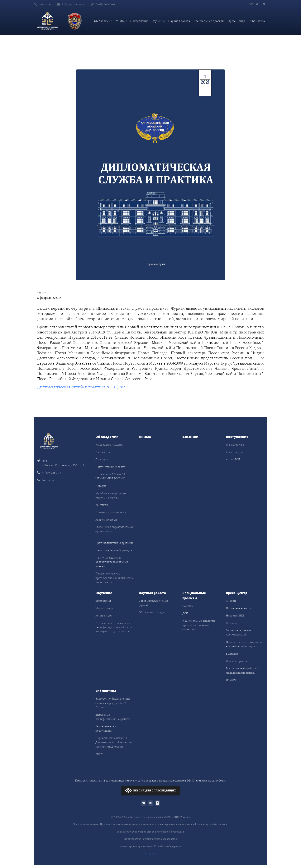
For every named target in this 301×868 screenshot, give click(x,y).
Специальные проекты (209, 21)
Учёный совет (104, 452)
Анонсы (231, 601)
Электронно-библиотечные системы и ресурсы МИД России (113, 703)
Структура (102, 459)
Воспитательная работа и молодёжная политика (242, 670)
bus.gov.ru (150, 854)
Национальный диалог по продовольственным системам (199, 625)
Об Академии (103, 21)
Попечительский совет (110, 467)
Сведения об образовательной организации (115, 529)
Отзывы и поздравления (111, 512)
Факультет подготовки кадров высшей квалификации (244, 644)
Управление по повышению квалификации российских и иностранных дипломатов (114, 627)
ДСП (185, 613)
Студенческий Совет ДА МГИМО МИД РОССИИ (110, 476)
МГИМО (121, 21)
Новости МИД (235, 616)
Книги (99, 754)
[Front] (49, 441)
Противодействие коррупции (114, 543)
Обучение (158, 21)
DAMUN (231, 680)
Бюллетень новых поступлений (107, 728)
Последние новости (239, 608)
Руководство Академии (110, 445)
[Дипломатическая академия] (47, 21)
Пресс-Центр (236, 21)
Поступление (139, 21)
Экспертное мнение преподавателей (239, 632)
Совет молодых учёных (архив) (153, 603)
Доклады (188, 606)
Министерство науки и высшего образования (151, 839)
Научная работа (179, 21)
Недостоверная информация (114, 550)
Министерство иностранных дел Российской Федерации (150, 832)
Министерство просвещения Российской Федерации (150, 846)
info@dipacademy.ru (71, 4)
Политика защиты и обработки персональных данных (112, 562)
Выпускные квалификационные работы (113, 717)
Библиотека (257, 21)
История (101, 486)
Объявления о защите (152, 612)
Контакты (43, 4)
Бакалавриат (103, 601)
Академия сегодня (107, 520)
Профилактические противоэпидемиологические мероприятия (115, 578)
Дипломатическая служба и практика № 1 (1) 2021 (82, 387)
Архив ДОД (233, 459)
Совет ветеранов (236, 661)
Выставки (232, 654)
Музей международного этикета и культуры (111, 495)
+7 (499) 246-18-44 (103, 4)
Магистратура (235, 445)
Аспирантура (234, 452)
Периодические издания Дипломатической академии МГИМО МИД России (114, 742)
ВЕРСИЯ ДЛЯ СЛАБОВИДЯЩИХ (150, 790)
